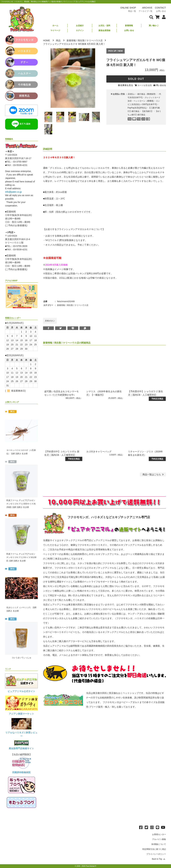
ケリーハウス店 (95, 40)
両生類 (81, 40)
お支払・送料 (104, 26)
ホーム (55, 26)
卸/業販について (159, 844)
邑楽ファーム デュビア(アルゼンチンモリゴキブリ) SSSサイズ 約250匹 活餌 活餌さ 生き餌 (21, 504)
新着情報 (129, 26)
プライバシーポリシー (156, 854)
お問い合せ (129, 30)
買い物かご (154, 26)
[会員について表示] (163, 17)
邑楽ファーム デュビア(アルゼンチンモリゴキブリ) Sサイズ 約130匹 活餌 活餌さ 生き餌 (21, 557)
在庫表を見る (127, 85)
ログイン (80, 30)
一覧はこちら (153, 474)
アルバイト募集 (159, 839)
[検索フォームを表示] (151, 17)
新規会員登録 (104, 30)
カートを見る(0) (145, 85)
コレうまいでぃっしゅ (21, 658)
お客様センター (159, 834)
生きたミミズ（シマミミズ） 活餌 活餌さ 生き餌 (21, 609)
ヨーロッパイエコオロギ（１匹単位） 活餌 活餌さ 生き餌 (21, 452)
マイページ (55, 30)
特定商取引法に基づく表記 (154, 849)
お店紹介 (80, 26)
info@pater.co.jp (13, 192)
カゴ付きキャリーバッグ (99, 452)
